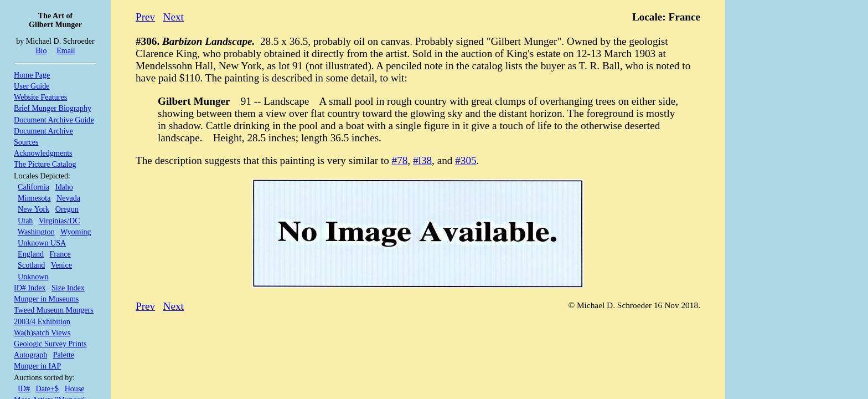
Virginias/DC (60, 221)
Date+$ (48, 388)
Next (174, 17)
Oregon (67, 209)
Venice (61, 265)
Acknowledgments (43, 153)
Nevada (68, 198)
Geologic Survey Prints (50, 344)
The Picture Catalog (45, 164)
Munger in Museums (46, 299)
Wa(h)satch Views (42, 332)
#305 (466, 160)
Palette (64, 355)
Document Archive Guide (54, 120)
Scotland (31, 265)
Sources (26, 142)
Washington (36, 232)
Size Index (68, 288)
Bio (41, 50)
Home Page (32, 75)
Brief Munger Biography (53, 108)
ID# (24, 388)
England (31, 254)
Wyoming (76, 232)
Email (66, 50)
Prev (145, 17)
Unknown (33, 277)
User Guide (32, 86)
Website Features (40, 97)
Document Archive (43, 131)
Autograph (30, 355)
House (75, 388)
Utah (25, 221)
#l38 (422, 160)
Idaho (64, 187)
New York (33, 209)
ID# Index (30, 288)
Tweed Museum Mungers (54, 310)
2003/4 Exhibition (42, 321)
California (33, 187)
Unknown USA (42, 243)
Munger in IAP (37, 366)
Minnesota (34, 198)
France (60, 254)
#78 (400, 160)
